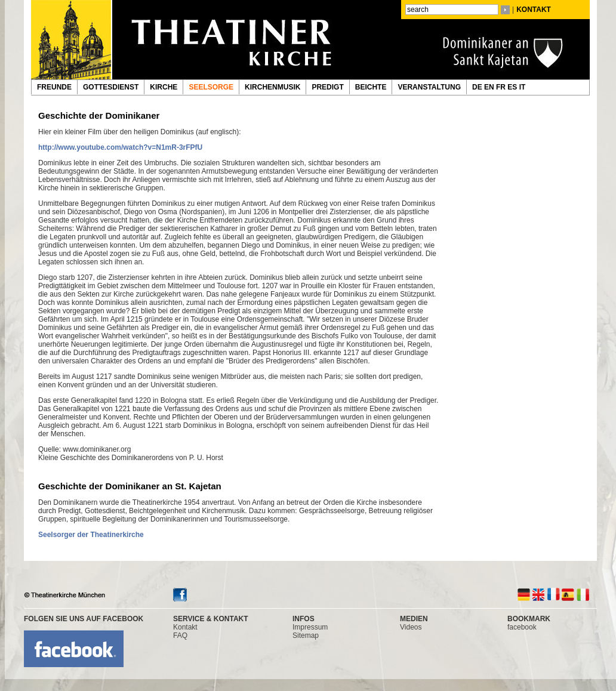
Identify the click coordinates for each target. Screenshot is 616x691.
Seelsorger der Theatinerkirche (91, 535)
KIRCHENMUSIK (272, 87)
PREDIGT (327, 87)
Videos (411, 627)
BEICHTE (371, 87)
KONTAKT (534, 10)
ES (513, 87)
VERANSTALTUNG (429, 87)
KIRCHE (164, 87)
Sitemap (306, 636)
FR (502, 87)
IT (523, 87)
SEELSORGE (211, 87)
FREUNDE (54, 87)
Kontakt (185, 627)
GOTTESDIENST (111, 87)
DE (478, 87)
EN (490, 87)
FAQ (180, 636)
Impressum (310, 627)
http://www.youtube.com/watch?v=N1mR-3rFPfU (120, 147)
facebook (522, 627)
